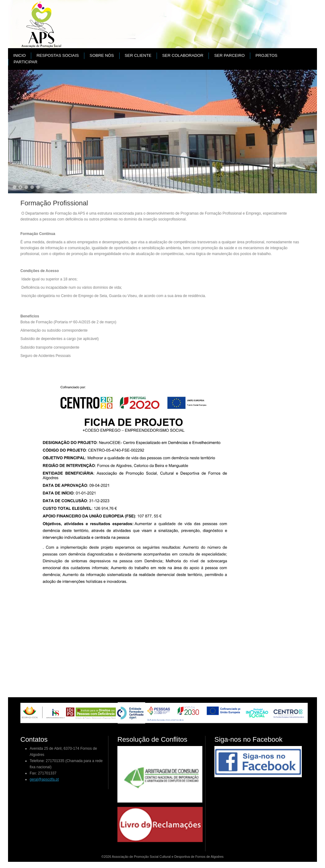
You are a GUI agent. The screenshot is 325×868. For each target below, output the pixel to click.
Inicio (19, 55)
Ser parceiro (229, 55)
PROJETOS (266, 55)
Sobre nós (102, 55)
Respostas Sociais (58, 55)
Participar (25, 62)
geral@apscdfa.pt (44, 779)
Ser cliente (138, 55)
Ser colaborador (183, 55)
